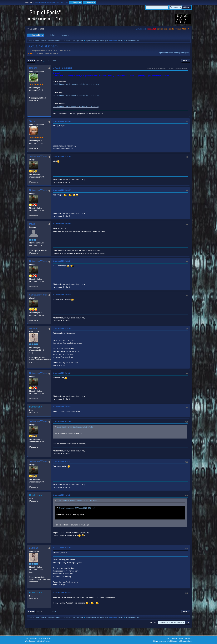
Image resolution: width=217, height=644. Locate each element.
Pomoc (168, 638)
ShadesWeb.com (44, 641)
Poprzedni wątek (165, 53)
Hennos (33, 68)
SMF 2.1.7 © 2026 (31, 638)
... (51, 61)
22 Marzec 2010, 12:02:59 (62, 328)
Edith (31, 53)
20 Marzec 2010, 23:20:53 (62, 121)
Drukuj (186, 61)
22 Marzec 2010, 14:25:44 (62, 421)
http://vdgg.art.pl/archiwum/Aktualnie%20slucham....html (76, 84)
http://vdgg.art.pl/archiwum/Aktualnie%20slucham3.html (76, 106)
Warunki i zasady (178, 638)
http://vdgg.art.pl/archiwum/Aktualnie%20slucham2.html (76, 95)
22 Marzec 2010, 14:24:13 (62, 407)
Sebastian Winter (38, 156)
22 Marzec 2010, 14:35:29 (62, 495)
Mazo (32, 224)
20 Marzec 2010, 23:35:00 (62, 156)
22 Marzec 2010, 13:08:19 (62, 373)
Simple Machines (44, 638)
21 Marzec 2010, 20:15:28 (62, 261)
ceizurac (34, 328)
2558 (54, 61)
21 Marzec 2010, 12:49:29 (62, 224)
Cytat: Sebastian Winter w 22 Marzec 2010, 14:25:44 (77, 501)
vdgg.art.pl (151, 29)
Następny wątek (182, 53)
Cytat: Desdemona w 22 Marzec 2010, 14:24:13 (75, 427)
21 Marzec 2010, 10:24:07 (62, 190)
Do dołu (31, 61)
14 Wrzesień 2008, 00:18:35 (62, 68)
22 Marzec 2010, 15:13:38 (62, 548)
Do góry (31, 611)
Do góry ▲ (188, 638)
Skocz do (154, 623)
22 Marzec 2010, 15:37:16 (62, 593)
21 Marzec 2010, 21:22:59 (62, 295)
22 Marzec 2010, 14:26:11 (62, 461)
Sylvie (120, 40)
